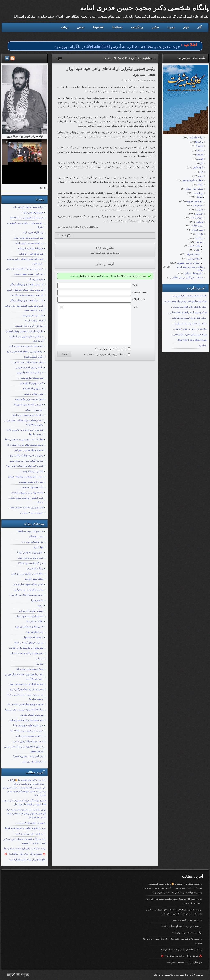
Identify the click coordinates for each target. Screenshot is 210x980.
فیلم (186, 27)
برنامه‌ (64, 27)
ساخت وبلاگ (197, 975)
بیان (111, 276)
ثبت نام (105, 276)
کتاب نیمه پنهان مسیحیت (32, 487)
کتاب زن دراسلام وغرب (33, 471)
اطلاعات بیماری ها (35, 621)
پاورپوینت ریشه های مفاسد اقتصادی (27, 295)
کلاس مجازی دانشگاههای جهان (29, 627)
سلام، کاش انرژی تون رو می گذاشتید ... (188, 318)
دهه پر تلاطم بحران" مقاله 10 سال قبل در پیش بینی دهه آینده (24, 676)
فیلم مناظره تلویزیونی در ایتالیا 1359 (27, 218)
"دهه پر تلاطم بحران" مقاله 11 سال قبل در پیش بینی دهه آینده (24, 422)
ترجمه (40, 605)
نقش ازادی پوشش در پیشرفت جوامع (26, 476)
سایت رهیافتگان (36, 536)
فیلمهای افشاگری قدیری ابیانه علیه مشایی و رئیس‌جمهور (24, 749)
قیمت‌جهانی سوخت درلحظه (31, 531)
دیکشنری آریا (37, 600)
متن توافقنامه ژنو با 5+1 (32, 542)
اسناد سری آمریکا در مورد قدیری (28, 362)
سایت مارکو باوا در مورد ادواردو (29, 590)
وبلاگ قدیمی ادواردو (34, 579)
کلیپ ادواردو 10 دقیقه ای (32, 383)
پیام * (135, 306)
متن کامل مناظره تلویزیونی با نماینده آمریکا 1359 (26, 339)
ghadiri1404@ (98, 46)
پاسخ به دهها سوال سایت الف (30, 669)
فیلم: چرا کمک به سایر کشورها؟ (29, 404)
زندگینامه (137, 27)
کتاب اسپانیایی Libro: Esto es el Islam (26, 507)
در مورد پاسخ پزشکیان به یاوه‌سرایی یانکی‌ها (25, 828)
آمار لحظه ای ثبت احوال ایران (29, 616)
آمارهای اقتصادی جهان (33, 637)
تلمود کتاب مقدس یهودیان (31, 482)
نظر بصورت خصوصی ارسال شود (111, 349)
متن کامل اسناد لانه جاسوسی (30, 372)
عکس (155, 27)
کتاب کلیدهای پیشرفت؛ (33, 315)
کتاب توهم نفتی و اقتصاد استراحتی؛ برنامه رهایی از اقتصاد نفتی (24, 308)
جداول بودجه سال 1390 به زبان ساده (26, 595)
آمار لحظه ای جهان (35, 632)
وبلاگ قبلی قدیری (35, 568)
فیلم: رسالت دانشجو (34, 394)
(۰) (99, 247)
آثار (199, 27)
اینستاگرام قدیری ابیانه (33, 232)
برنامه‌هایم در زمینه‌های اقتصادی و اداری (25, 351)
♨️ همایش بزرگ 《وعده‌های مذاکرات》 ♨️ (25, 854)
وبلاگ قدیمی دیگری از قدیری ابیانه (27, 574)
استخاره (40, 659)
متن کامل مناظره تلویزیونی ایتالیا (28, 725)
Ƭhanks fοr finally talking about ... (191, 340)
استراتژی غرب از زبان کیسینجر (29, 326)
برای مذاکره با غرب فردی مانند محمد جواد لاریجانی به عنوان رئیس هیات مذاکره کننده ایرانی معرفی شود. (26, 813)
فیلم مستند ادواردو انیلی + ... (30, 378)
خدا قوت (202, 345)
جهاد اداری (38, 547)
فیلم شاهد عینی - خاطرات (31, 254)
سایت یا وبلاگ (139, 299)
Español (98, 27)
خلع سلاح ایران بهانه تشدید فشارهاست (27, 859)
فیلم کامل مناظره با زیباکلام (31, 248)
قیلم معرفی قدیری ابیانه (32, 212)
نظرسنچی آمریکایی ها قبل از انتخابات (26, 648)
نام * (135, 285)
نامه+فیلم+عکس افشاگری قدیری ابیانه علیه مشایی (25, 261)
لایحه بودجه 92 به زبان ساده (30, 558)
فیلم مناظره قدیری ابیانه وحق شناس (26, 346)
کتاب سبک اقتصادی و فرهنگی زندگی (27, 284)
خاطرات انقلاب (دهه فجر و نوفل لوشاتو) (25, 331)
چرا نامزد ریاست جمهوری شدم (29, 274)
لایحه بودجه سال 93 (34, 320)
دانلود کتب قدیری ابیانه (33, 762)
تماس (81, 27)
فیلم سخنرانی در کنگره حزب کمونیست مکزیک (25, 225)
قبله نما (40, 664)
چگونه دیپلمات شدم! (34, 357)
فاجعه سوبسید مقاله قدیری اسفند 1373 (25, 445)
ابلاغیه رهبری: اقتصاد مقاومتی (29, 367)
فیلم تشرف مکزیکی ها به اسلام (29, 238)
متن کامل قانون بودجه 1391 (31, 563)
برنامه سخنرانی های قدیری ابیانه (28, 207)
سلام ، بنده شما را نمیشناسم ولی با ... (189, 323)
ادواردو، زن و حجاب (34, 410)
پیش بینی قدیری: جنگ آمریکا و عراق (26, 455)
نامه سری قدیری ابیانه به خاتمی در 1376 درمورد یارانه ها (25, 432)
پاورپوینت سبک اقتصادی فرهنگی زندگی (25, 290)
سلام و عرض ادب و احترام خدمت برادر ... (187, 312)
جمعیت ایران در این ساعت (31, 611)
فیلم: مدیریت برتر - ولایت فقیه (29, 399)
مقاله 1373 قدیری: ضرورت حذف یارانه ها (24, 439)
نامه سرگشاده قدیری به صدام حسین (26, 461)
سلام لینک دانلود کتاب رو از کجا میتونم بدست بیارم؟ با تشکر (179, 301)
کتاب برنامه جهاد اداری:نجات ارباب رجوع (25, 466)
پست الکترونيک (140, 292)
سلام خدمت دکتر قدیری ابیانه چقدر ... (189, 334)
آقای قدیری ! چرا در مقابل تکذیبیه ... (190, 329)
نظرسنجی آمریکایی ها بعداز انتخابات (27, 653)
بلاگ (186, 975)
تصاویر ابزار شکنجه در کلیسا (30, 552)
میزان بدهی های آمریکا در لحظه (29, 643)
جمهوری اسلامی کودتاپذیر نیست (30, 823)
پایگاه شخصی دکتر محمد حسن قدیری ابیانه (144, 8)
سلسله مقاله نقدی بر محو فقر (29, 450)
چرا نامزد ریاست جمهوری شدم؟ (28, 756)
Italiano (117, 27)
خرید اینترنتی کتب (35, 279)
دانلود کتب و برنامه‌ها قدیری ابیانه (28, 415)
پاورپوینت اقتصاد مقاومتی (32, 513)
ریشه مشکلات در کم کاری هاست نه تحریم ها (25, 848)
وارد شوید (75, 276)
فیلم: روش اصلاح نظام (33, 388)
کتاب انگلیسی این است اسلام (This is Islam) (26, 500)
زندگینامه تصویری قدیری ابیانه (29, 243)
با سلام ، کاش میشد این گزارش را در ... (188, 296)
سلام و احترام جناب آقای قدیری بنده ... (189, 307)
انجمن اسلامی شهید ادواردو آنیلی (28, 584)
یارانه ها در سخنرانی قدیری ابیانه (31, 834)
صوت (171, 27)
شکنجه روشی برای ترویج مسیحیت (27, 492)
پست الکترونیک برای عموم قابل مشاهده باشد (105, 354)
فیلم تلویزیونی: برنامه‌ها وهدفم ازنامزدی (25, 269)
